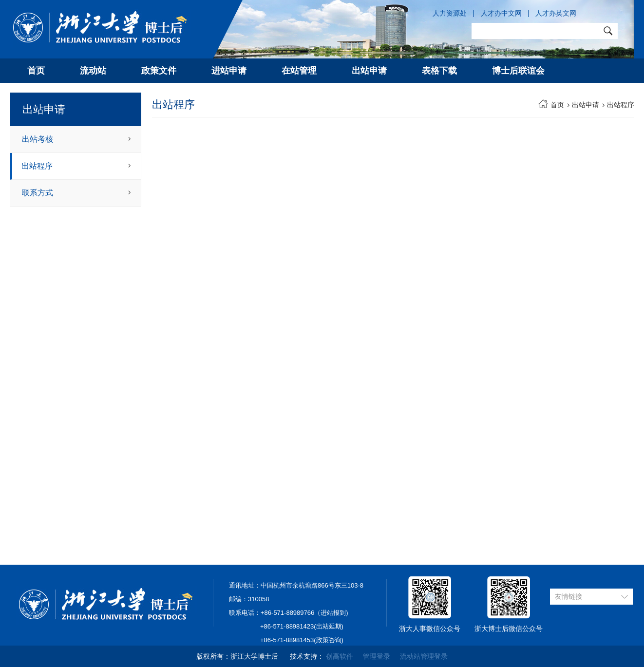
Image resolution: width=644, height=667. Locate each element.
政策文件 (159, 71)
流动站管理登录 (424, 656)
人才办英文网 (556, 13)
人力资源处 (450, 13)
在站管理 (299, 71)
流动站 (93, 71)
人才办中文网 (501, 13)
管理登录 (377, 656)
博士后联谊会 (518, 71)
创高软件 (340, 656)
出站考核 (38, 139)
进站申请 (229, 71)
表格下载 (439, 71)
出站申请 (369, 71)
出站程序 (37, 166)
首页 (36, 71)
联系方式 (38, 193)
